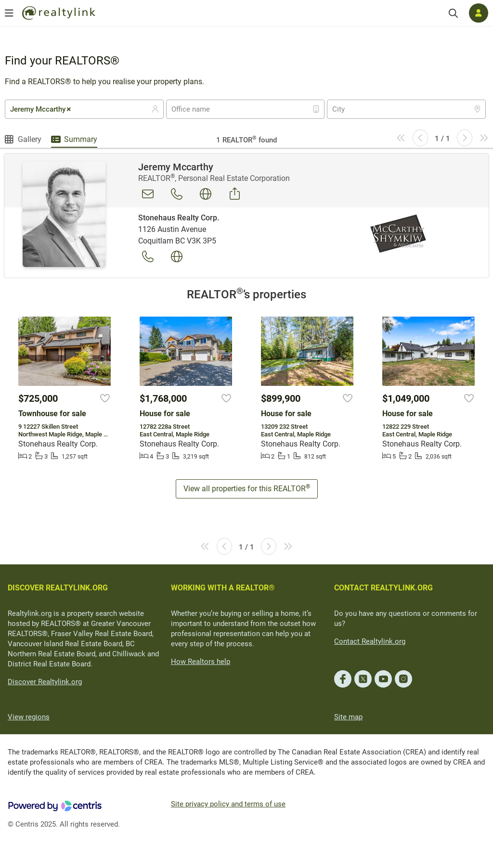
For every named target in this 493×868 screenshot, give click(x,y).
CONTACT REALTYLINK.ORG (383, 588)
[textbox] (197, 109)
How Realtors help (201, 662)
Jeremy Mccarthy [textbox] (41, 109)
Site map (348, 717)
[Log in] (479, 13)
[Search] (453, 13)
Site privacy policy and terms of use (228, 804)
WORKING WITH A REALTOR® (223, 588)
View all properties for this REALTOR (247, 488)
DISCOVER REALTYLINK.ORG (58, 588)
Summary (81, 139)
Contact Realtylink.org (370, 641)
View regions (29, 717)
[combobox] (84, 109)
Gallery (30, 139)
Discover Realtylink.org (45, 682)
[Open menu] (9, 13)
